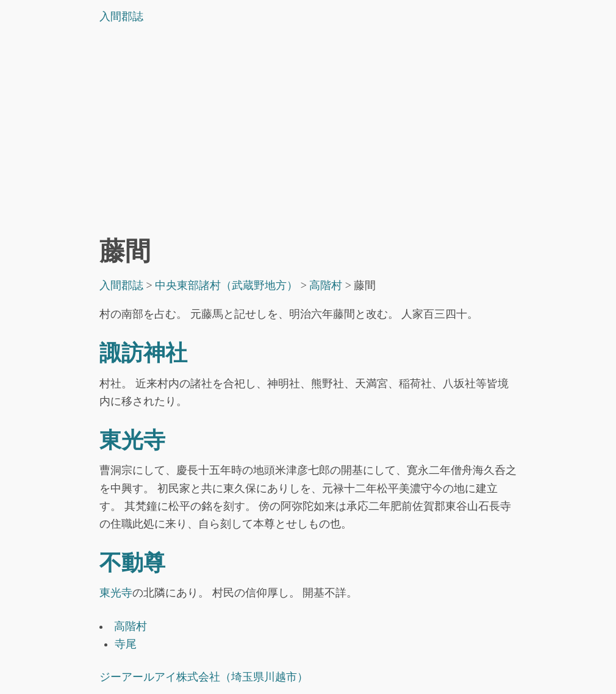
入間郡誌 (121, 16)
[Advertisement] (308, 134)
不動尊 (132, 563)
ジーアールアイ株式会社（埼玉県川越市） (204, 677)
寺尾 (126, 644)
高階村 (131, 626)
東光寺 (132, 440)
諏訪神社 (143, 353)
